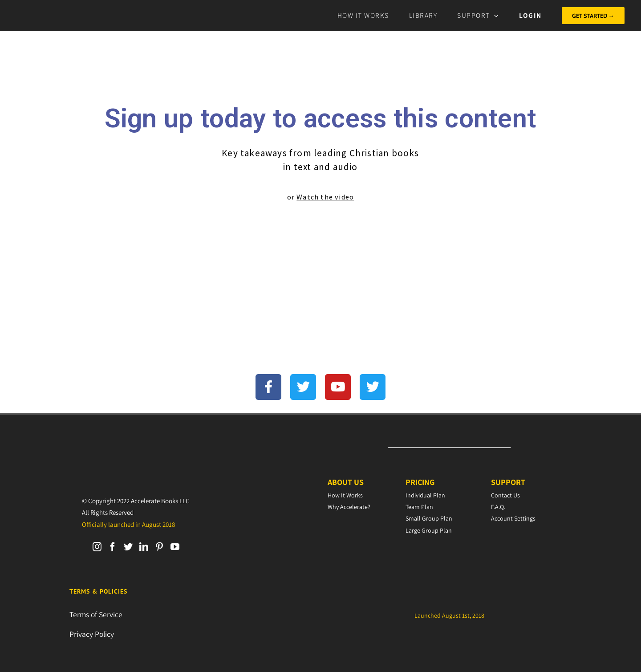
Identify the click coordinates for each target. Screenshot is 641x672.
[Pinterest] (159, 547)
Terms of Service (96, 614)
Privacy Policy (92, 634)
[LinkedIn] (144, 547)
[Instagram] (97, 547)
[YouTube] (175, 547)
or (321, 197)
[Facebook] (113, 547)
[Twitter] (128, 547)
